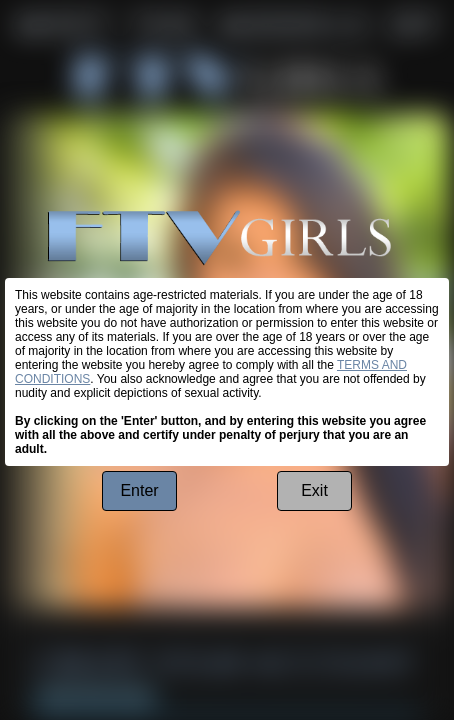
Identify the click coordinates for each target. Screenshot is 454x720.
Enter (139, 490)
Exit (314, 490)
